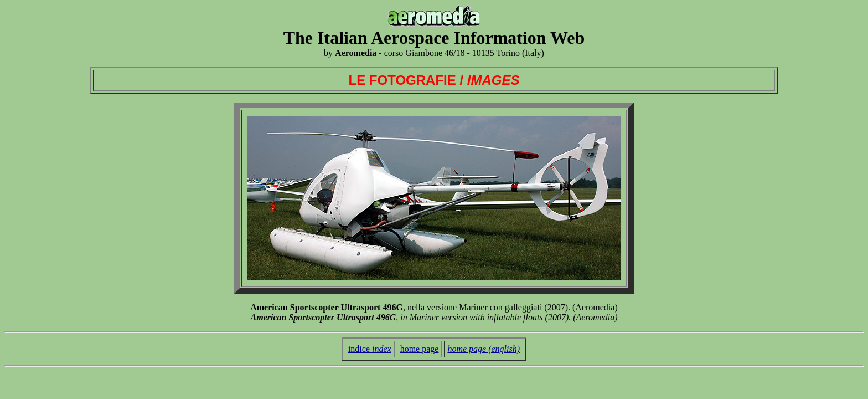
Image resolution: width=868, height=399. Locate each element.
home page (420, 349)
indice (370, 349)
